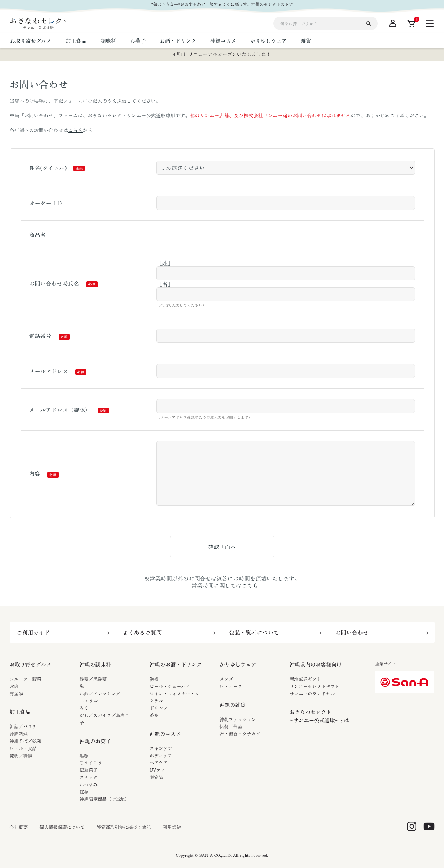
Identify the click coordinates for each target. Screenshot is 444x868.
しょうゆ (89, 701)
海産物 (17, 694)
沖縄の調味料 (95, 664)
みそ (84, 708)
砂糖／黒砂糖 (93, 679)
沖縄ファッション (238, 719)
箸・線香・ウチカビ (240, 734)
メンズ (227, 679)
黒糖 (84, 756)
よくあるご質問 (142, 632)
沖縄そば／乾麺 (26, 741)
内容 (35, 473)
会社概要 (19, 827)
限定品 (157, 777)
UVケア (158, 770)
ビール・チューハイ (170, 686)
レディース (231, 686)
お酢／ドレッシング (100, 694)
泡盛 (154, 679)
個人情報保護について (62, 827)
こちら (76, 130)
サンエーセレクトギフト (315, 686)
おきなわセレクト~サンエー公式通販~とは (320, 716)
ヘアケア (159, 763)
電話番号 (40, 336)
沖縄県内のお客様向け (316, 664)
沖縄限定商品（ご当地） (105, 799)
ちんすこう (91, 763)
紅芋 (84, 792)
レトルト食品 (23, 748)
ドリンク (159, 708)
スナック (89, 777)
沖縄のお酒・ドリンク (176, 664)
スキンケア (161, 748)
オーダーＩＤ (46, 203)
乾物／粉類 (21, 756)
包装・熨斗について (254, 632)
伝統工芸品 (231, 726)
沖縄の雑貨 (233, 705)
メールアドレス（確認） (60, 410)
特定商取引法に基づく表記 (124, 827)
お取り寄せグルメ (31, 664)
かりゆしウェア (238, 664)
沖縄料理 (19, 734)
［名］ (165, 284)
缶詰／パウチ (23, 726)
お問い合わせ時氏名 (54, 283)
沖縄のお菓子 (95, 741)
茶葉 (154, 715)
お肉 (14, 686)
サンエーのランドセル (312, 694)
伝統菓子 (89, 770)
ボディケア (161, 756)
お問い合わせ (352, 632)
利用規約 (172, 827)
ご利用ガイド (33, 632)
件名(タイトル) (48, 168)
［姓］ (165, 263)
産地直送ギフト (306, 679)
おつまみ (89, 785)
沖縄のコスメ (165, 734)
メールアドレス (49, 371)
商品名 (38, 235)
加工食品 (20, 712)
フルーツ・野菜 (26, 679)
